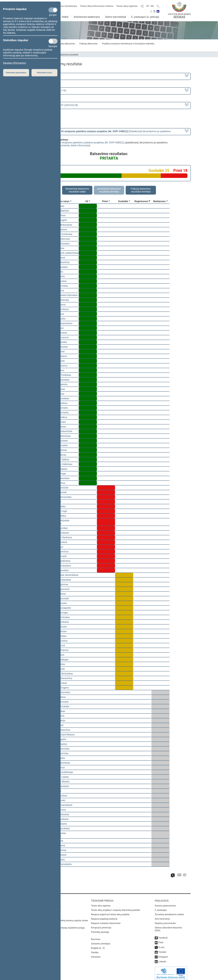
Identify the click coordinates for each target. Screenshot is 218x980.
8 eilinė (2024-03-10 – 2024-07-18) (48, 91)
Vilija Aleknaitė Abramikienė (63, 575)
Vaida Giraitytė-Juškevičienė (64, 253)
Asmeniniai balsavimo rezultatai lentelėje (109, 190)
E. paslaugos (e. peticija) (145, 17)
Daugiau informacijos (14, 63)
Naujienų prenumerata (165, 921)
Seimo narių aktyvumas (64, 44)
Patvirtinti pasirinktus (16, 73)
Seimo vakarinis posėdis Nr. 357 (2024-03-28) (54, 105)
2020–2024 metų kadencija (44, 76)
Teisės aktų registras (127, 6)
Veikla (65, 17)
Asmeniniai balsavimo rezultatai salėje (77, 190)
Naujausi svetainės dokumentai (106, 921)
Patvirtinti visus (44, 73)
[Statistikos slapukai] (53, 41)
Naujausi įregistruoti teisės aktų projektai (110, 912)
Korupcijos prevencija (101, 925)
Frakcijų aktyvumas (88, 44)
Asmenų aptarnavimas (165, 904)
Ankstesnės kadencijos (87, 17)
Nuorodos (96, 937)
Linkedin (162, 959)
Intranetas (96, 955)
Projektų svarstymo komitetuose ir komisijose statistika (128, 44)
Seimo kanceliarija (116, 17)
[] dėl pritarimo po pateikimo (100, 131)
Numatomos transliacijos (63, 6)
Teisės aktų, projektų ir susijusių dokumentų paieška (115, 908)
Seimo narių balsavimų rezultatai (63, 55)
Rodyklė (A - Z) (98, 946)
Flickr (161, 940)
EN (152, 6)
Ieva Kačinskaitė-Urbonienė (63, 295)
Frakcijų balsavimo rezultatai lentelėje (141, 190)
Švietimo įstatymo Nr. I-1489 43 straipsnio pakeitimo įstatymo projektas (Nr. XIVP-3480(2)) (76, 143)
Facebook (163, 936)
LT (148, 6)
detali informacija (80, 145)
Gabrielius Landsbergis (61, 772)
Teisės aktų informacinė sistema (97, 6)
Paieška (95, 950)
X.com (161, 945)
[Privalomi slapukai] (53, 10)
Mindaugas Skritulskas (61, 674)
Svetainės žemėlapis (101, 942)
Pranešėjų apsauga (100, 930)
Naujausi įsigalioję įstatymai (104, 917)
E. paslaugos (161, 908)
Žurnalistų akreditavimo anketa (169, 912)
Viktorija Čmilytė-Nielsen (62, 735)
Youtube (162, 950)
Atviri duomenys (162, 917)
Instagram (163, 955)
